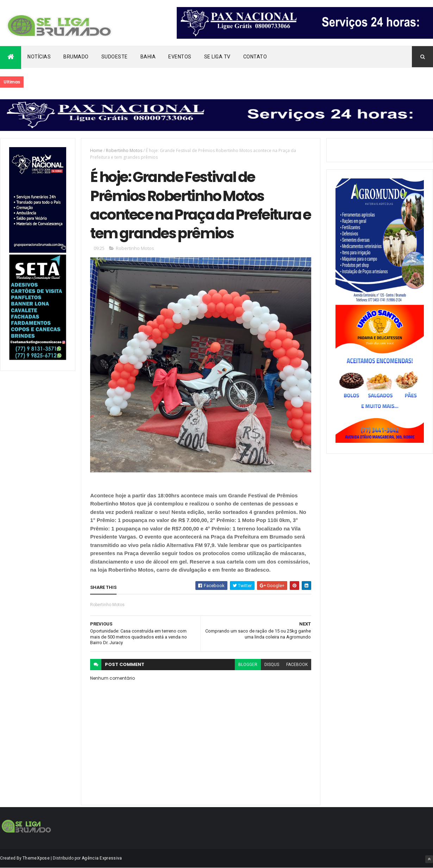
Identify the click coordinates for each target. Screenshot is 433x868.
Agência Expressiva (102, 858)
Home (96, 150)
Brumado (76, 57)
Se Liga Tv (217, 57)
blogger (248, 665)
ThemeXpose (36, 858)
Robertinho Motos (124, 150)
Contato (255, 57)
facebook (297, 665)
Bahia (148, 57)
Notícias (39, 57)
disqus (272, 665)
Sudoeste (115, 57)
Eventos (180, 57)
